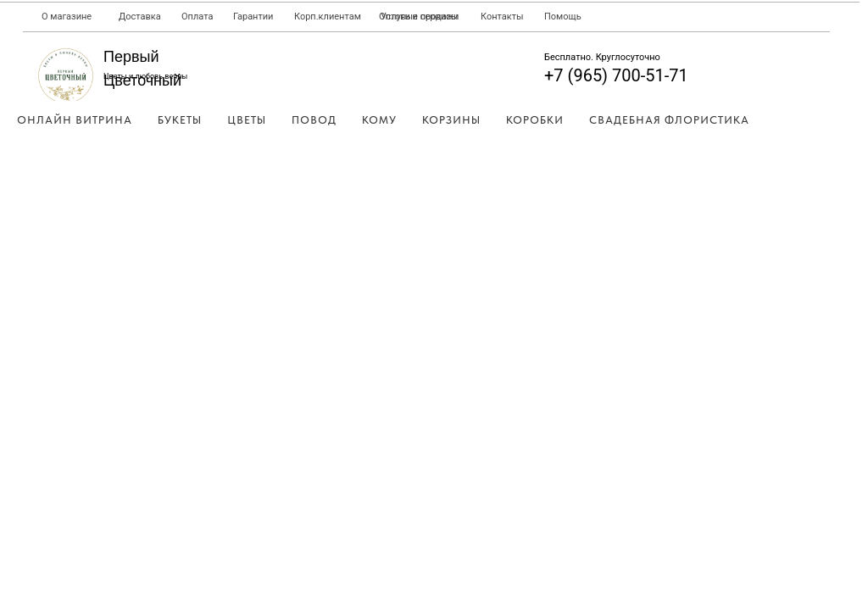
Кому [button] (379, 120)
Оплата (197, 17)
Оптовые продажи (419, 17)
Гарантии (253, 17)
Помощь (563, 17)
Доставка (140, 17)
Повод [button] (314, 120)
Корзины (451, 120)
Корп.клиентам (328, 17)
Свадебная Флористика (669, 120)
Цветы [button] (247, 120)
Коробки (535, 120)
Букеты (180, 120)
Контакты (502, 17)
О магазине (67, 17)
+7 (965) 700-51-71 (616, 75)
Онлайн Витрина (75, 120)
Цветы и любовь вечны (145, 76)
